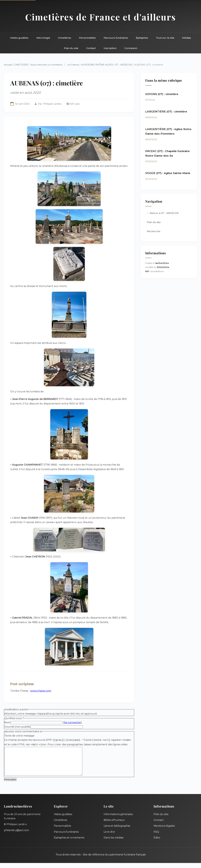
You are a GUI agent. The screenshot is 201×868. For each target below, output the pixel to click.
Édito (157, 843)
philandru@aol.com (16, 835)
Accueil (8, 65)
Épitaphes (142, 38)
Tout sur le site (165, 38)
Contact (91, 48)
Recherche (154, 231)
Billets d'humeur (114, 825)
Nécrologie (43, 38)
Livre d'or (109, 837)
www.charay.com (41, 691)
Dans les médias (114, 843)
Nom (7, 722)
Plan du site (71, 48)
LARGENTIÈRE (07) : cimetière (166, 112)
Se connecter (73, 722)
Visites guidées (19, 38)
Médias (187, 38)
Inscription (110, 48)
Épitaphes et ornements (69, 843)
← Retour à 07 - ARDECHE (163, 213)
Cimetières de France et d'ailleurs (101, 17)
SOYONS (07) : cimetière (162, 94)
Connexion (131, 48)
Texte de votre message (19, 736)
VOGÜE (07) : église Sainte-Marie (168, 173)
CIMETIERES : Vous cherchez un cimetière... (39, 65)
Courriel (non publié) (17, 727)
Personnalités (87, 38)
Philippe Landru (52, 104)
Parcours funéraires (116, 38)
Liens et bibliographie (117, 831)
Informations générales (118, 819)
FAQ (156, 837)
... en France (72, 65)
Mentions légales (164, 831)
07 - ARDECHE (124, 65)
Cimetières (65, 38)
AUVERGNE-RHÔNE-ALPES (97, 65)
